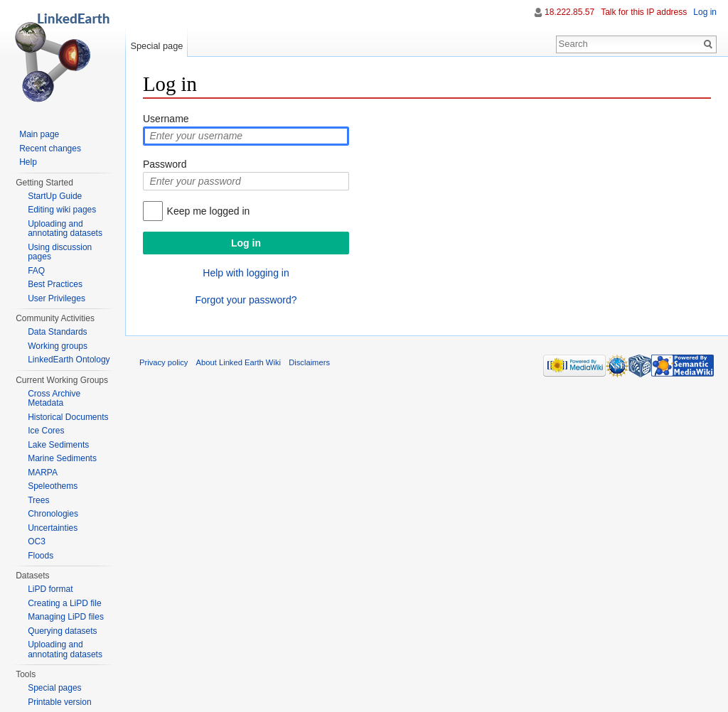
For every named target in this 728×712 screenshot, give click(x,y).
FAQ (36, 271)
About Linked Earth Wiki (239, 362)
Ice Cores (46, 431)
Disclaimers (309, 362)
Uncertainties (53, 528)
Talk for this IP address (644, 12)
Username (166, 119)
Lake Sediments (58, 445)
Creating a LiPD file (64, 603)
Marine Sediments (62, 458)
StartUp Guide (55, 196)
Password (165, 164)
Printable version (59, 702)
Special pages (54, 688)
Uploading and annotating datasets (65, 229)
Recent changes (50, 149)
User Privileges (57, 298)
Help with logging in (246, 273)
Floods (41, 556)
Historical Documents (68, 417)
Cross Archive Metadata (54, 399)
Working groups (58, 346)
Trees (38, 500)
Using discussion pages (60, 252)
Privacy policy (164, 362)
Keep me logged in (209, 211)
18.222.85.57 (569, 12)
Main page (39, 134)
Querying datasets (62, 631)
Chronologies (53, 514)
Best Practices (55, 284)
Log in (705, 12)
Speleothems (53, 486)
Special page (156, 46)
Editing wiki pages (62, 210)
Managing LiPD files (66, 617)
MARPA (43, 473)
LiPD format (50, 589)
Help (28, 162)
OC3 (37, 541)
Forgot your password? (246, 300)
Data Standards (57, 332)
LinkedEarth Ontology (69, 360)
